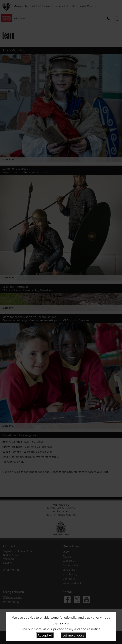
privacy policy (63, 629)
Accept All (45, 635)
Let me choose (73, 635)
